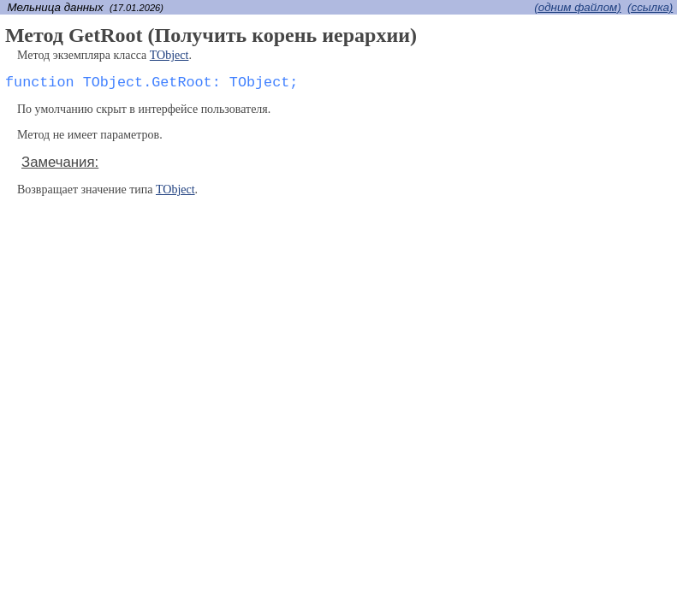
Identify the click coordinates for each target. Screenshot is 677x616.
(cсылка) (650, 7)
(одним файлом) (577, 7)
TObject (169, 55)
